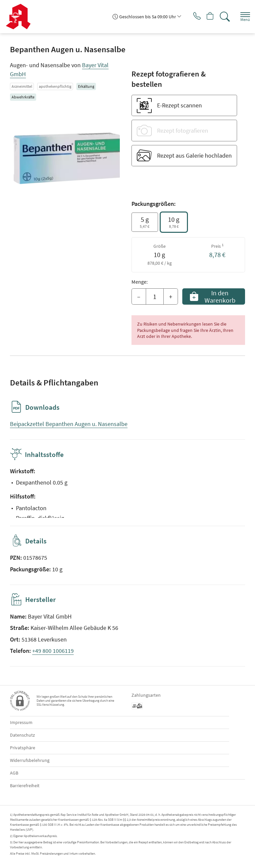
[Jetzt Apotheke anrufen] (192, 17)
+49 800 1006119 (53, 651)
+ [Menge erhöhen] (171, 296)
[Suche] (223, 17)
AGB (14, 773)
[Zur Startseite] (21, 17)
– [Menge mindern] (139, 296)
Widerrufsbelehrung (30, 760)
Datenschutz (22, 735)
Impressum (21, 722)
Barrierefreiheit (25, 786)
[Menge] (155, 297)
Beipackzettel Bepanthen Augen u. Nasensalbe (69, 424)
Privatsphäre (23, 748)
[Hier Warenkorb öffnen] (208, 17)
